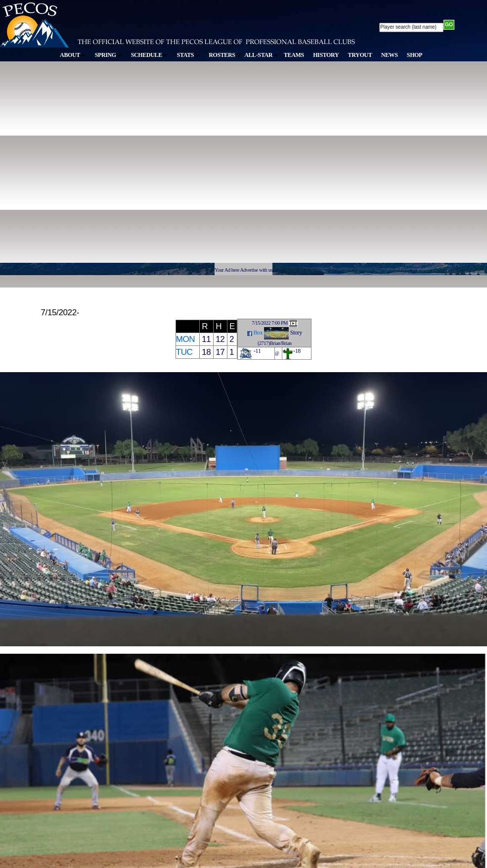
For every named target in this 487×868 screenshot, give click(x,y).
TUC (184, 352)
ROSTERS (225, 55)
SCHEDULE (150, 55)
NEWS (390, 55)
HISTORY (326, 55)
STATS (188, 55)
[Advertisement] (93, 167)
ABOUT (73, 55)
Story (296, 333)
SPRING (109, 55)
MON (186, 339)
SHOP (415, 55)
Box (258, 333)
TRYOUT (360, 55)
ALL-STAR (261, 55)
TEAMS (294, 55)
